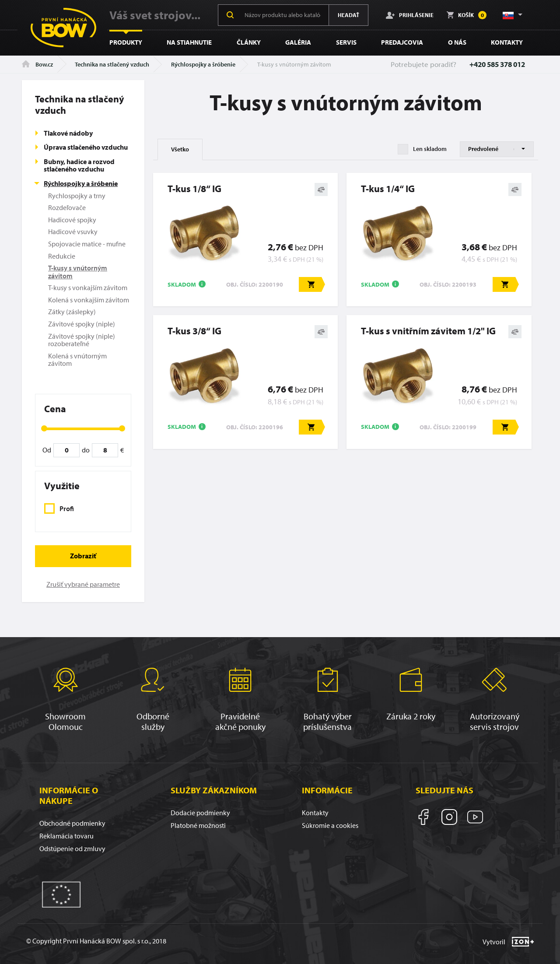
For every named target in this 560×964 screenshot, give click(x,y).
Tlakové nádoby (68, 133)
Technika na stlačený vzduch (112, 64)
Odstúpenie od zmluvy (72, 848)
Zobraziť (83, 556)
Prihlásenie (410, 15)
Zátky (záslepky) (72, 312)
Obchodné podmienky (72, 823)
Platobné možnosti (198, 825)
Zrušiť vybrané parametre (83, 584)
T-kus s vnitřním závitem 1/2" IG (428, 331)
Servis (346, 42)
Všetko (180, 149)
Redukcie (62, 256)
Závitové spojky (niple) (82, 324)
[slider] (44, 428)
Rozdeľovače (67, 207)
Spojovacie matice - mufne (87, 244)
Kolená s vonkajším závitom (89, 300)
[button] (512, 15)
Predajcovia (402, 42)
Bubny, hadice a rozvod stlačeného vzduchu (79, 165)
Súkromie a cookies (330, 825)
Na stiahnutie (189, 42)
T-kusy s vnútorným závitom (78, 272)
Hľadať (348, 15)
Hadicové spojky (72, 220)
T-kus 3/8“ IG (194, 331)
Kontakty (507, 42)
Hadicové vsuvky (73, 231)
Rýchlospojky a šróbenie (203, 64)
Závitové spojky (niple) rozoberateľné (82, 340)
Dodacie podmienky (200, 813)
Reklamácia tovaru (66, 836)
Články (249, 42)
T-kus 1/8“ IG (194, 189)
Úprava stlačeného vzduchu (86, 147)
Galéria (298, 42)
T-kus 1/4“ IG (388, 189)
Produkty (126, 42)
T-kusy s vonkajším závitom (88, 287)
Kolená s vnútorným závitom (77, 360)
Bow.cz (37, 64)
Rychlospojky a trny (77, 196)
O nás (457, 42)
